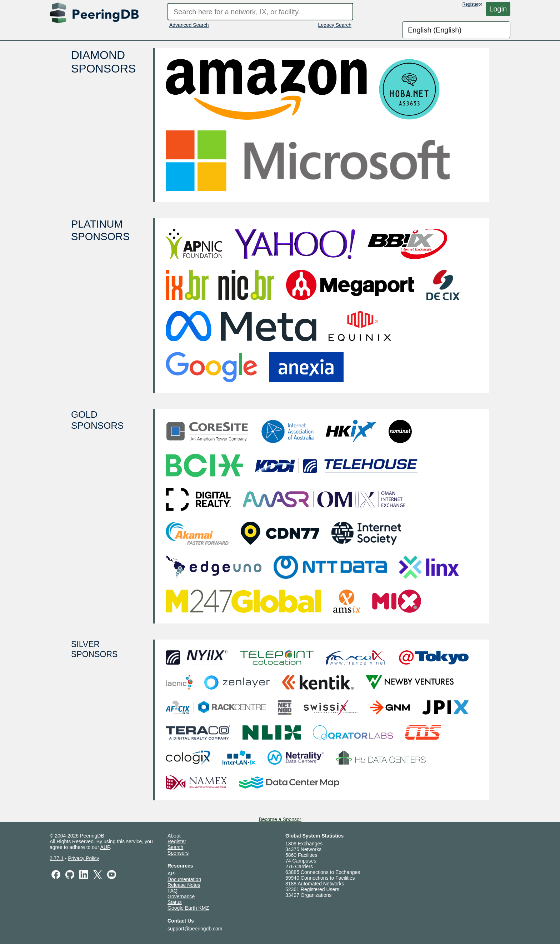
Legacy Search (335, 25)
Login (498, 9)
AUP (105, 847)
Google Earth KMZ (188, 908)
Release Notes (184, 885)
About (174, 836)
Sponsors (178, 853)
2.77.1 (57, 858)
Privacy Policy (83, 858)
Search (175, 847)
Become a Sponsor (280, 819)
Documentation (184, 879)
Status (175, 902)
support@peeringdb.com (195, 929)
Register (471, 4)
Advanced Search (189, 25)
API (172, 874)
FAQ (172, 891)
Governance (181, 896)
